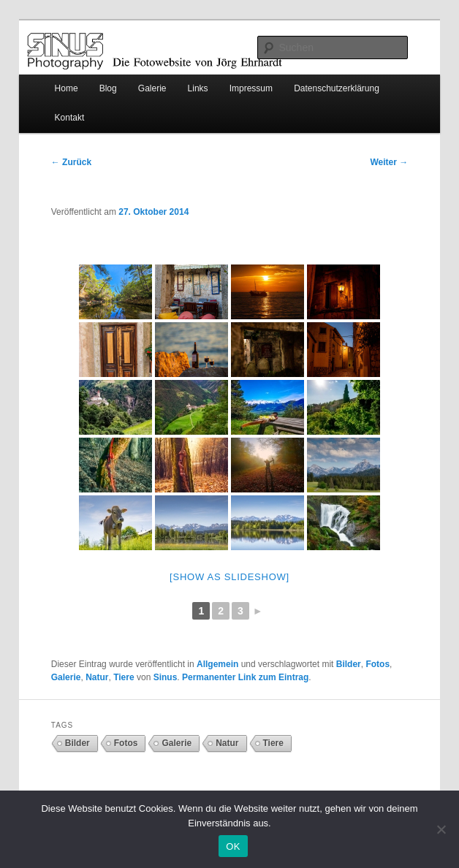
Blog (108, 88)
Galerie (152, 88)
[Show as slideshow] (229, 577)
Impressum (251, 88)
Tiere (124, 677)
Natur (97, 677)
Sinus (166, 677)
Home (67, 88)
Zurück (71, 162)
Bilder (349, 664)
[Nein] (441, 829)
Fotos (378, 664)
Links (198, 88)
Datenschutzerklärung (337, 88)
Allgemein (217, 664)
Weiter (389, 162)
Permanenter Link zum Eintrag (245, 677)
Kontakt (70, 118)
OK (233, 846)
